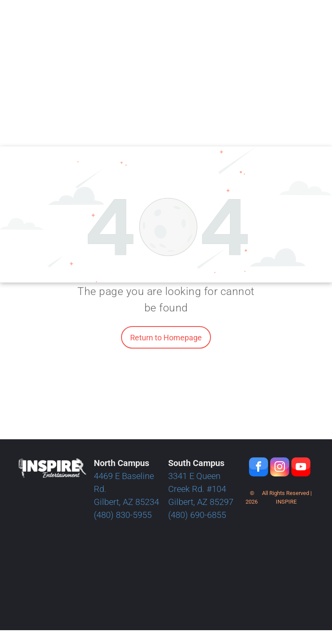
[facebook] (259, 468)
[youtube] (301, 468)
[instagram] (280, 468)
